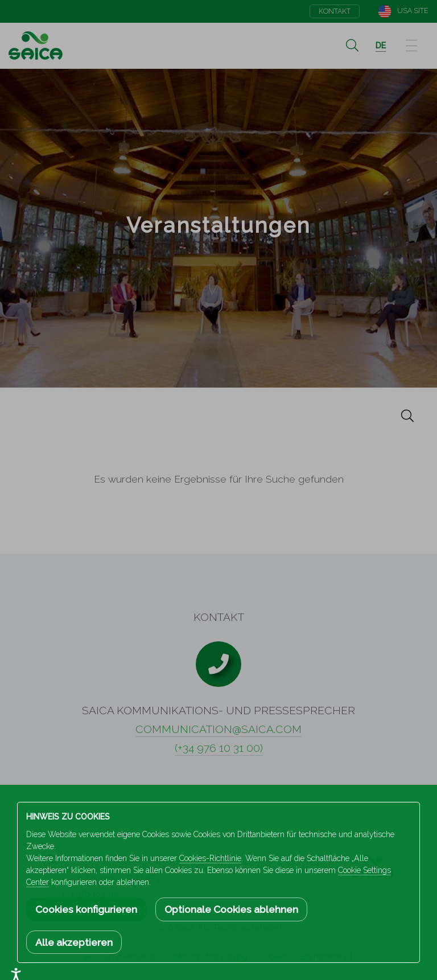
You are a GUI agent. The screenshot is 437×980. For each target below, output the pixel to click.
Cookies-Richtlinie (210, 858)
